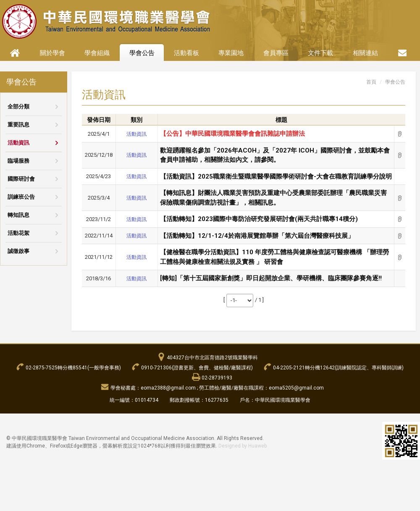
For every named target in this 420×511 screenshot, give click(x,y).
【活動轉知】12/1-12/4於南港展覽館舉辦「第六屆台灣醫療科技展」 (257, 236)
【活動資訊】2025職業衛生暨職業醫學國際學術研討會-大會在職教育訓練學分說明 (276, 176)
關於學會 (52, 53)
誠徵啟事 (18, 251)
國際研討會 (21, 179)
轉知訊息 (18, 215)
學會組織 (97, 53)
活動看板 (186, 53)
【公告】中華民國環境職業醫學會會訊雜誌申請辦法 (232, 134)
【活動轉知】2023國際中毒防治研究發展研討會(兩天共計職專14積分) (259, 219)
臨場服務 (18, 161)
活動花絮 (18, 233)
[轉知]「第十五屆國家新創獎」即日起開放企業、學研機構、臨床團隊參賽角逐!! (271, 278)
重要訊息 (18, 125)
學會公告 (142, 53)
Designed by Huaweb (243, 446)
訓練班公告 (21, 197)
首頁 (371, 82)
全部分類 (18, 107)
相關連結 (365, 53)
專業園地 (231, 53)
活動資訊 (18, 143)
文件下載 (320, 53)
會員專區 (276, 53)
